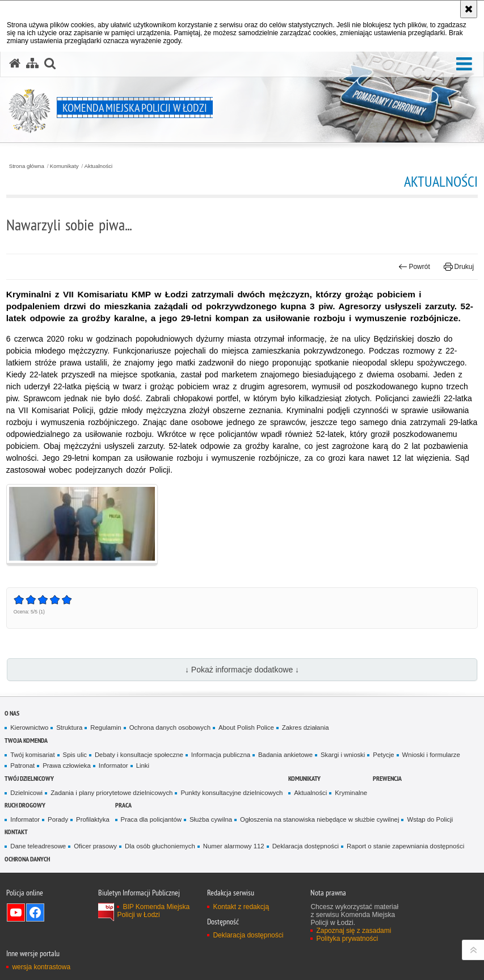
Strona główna (27, 166)
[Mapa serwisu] (32, 64)
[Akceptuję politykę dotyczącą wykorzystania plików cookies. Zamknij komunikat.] (469, 9)
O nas (12, 713)
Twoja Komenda (26, 740)
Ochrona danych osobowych (170, 727)
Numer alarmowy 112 (234, 846)
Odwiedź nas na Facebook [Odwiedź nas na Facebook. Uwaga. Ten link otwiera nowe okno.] (35, 912)
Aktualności (99, 166)
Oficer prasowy (95, 846)
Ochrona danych (27, 859)
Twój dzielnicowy (29, 778)
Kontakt (16, 832)
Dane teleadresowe (38, 846)
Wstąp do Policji (430, 819)
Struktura (69, 727)
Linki (143, 766)
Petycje (383, 755)
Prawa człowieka (67, 766)
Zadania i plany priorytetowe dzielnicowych (111, 793)
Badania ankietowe (285, 755)
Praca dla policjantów (151, 819)
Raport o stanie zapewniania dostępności (405, 846)
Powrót (414, 267)
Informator (113, 766)
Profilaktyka (93, 819)
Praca (123, 805)
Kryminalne (351, 793)
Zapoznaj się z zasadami (353, 931)
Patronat (22, 766)
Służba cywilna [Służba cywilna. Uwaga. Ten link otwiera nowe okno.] (211, 819)
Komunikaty (64, 166)
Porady (58, 819)
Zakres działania (306, 727)
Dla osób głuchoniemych (160, 846)
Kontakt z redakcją (241, 907)
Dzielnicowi (26, 793)
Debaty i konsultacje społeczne (139, 755)
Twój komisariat (32, 755)
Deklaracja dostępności (306, 846)
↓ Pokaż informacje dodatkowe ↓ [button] (242, 670)
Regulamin (106, 727)
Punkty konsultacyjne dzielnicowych (232, 793)
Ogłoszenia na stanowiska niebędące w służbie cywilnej (319, 819)
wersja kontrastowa (41, 967)
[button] (464, 64)
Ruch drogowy (25, 805)
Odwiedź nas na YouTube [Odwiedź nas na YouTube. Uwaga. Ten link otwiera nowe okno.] (16, 912)
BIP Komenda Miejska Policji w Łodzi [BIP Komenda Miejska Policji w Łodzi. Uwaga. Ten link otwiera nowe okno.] (153, 911)
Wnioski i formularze (431, 755)
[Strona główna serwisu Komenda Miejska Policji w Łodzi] (15, 64)
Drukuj (459, 267)
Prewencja (387, 778)
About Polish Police (246, 727)
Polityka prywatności (347, 939)
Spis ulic (75, 755)
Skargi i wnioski (343, 755)
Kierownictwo (29, 727)
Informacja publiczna (221, 755)
